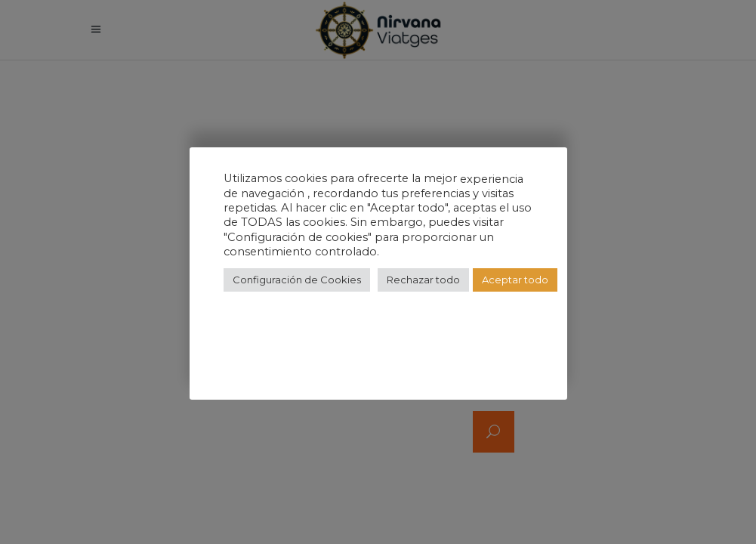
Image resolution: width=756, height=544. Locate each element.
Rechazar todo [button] (423, 280)
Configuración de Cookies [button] (297, 280)
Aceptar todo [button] (515, 280)
